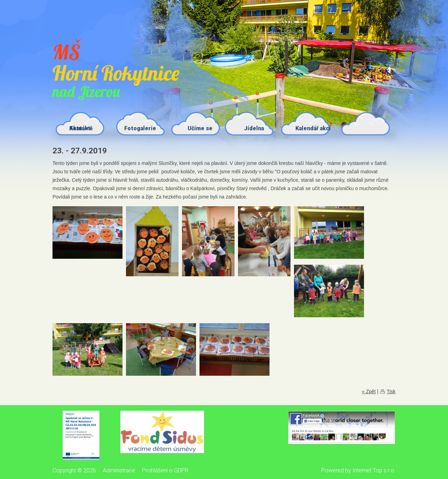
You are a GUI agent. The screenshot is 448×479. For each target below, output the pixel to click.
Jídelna (254, 128)
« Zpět (369, 391)
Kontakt (80, 128)
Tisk (391, 391)
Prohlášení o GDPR (165, 470)
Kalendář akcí (313, 128)
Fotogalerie (140, 128)
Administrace (119, 470)
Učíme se (200, 128)
